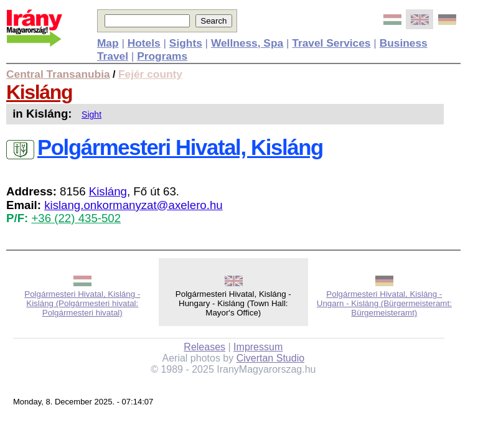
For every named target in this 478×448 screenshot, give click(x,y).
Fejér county (150, 74)
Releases (204, 347)
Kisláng (39, 92)
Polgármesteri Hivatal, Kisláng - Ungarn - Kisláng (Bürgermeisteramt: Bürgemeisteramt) (384, 303)
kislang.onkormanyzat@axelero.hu (134, 205)
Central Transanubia (58, 74)
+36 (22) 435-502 (76, 218)
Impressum (258, 347)
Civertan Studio (270, 358)
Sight (91, 114)
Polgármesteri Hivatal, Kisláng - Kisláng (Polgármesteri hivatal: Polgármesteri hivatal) (82, 303)
